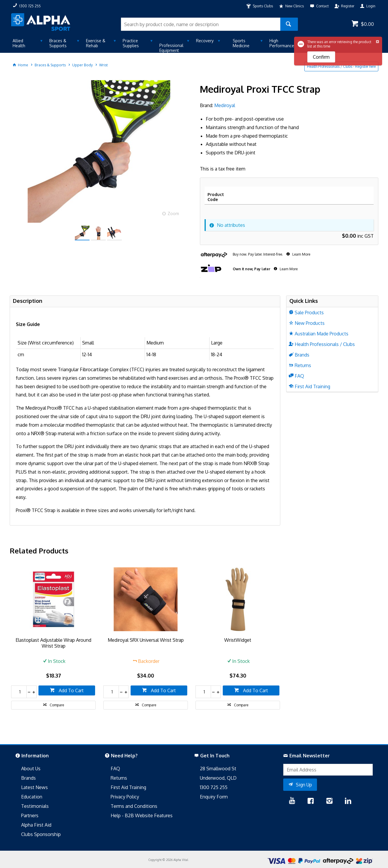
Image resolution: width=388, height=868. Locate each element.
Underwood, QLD (218, 778)
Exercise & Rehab (96, 43)
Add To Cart (71, 690)
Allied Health (19, 43)
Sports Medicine (241, 43)
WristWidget (238, 640)
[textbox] (201, 24)
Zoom (173, 213)
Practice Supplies (131, 43)
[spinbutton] (19, 692)
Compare (57, 705)
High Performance (282, 43)
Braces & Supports (58, 43)
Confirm (321, 57)
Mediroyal (225, 105)
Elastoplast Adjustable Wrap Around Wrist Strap (53, 643)
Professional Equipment (171, 48)
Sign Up (304, 785)
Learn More (301, 254)
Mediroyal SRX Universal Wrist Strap (146, 640)
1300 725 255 (214, 787)
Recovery (205, 41)
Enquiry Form (214, 797)
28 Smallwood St (218, 769)
